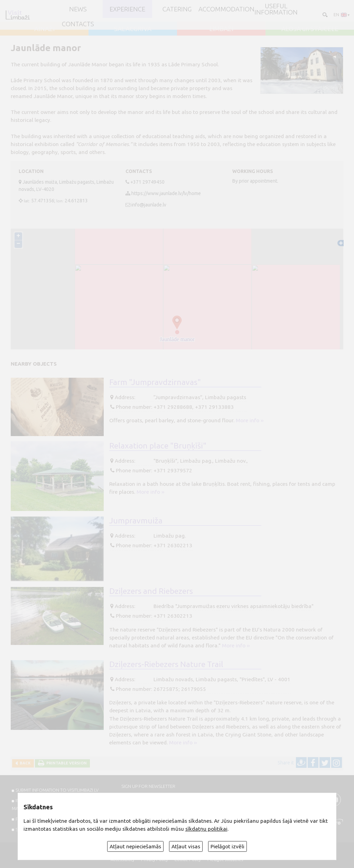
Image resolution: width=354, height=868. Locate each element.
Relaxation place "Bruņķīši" (158, 445)
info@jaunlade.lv (149, 205)
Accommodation (226, 9)
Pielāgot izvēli (227, 846)
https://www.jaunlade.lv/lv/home (166, 193)
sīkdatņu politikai (206, 829)
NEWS (78, 9)
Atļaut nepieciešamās (135, 846)
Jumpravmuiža (136, 520)
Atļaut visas (186, 846)
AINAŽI (44, 29)
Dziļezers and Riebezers (151, 591)
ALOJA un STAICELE (310, 29)
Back (24, 763)
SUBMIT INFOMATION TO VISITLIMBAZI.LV (57, 790)
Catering (177, 9)
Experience (127, 9)
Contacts (78, 24)
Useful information (276, 9)
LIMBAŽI (221, 29)
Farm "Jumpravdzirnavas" (155, 382)
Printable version (66, 763)
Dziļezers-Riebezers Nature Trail (166, 664)
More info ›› (250, 420)
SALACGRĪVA (133, 29)
